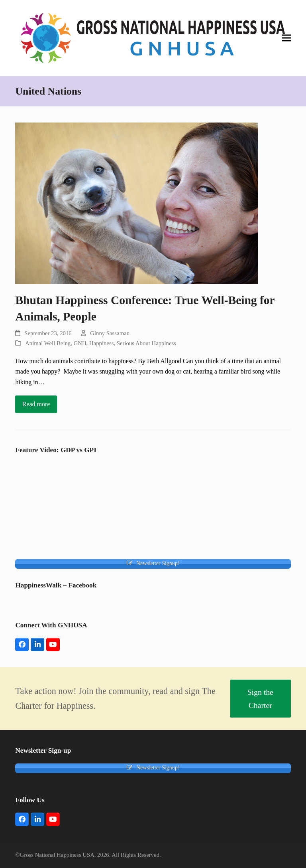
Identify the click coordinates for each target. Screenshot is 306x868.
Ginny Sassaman (110, 333)
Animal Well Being (48, 343)
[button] (286, 38)
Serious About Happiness (146, 343)
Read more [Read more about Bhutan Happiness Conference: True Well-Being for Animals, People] (36, 404)
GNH (80, 343)
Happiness (101, 343)
